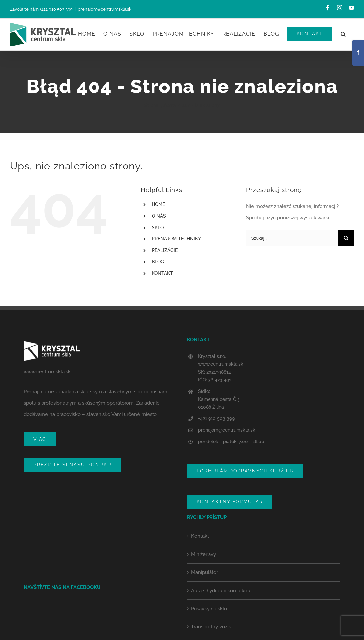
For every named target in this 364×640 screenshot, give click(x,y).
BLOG (158, 262)
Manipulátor (205, 572)
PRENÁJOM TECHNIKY (176, 239)
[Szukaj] (343, 34)
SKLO (158, 228)
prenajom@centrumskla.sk (105, 9)
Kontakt (200, 536)
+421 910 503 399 (56, 9)
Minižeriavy (204, 554)
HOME (158, 204)
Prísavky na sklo (209, 609)
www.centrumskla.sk (47, 372)
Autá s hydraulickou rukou (221, 591)
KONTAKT (162, 273)
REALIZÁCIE (165, 250)
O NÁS (159, 216)
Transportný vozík (211, 627)
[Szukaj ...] (292, 238)
